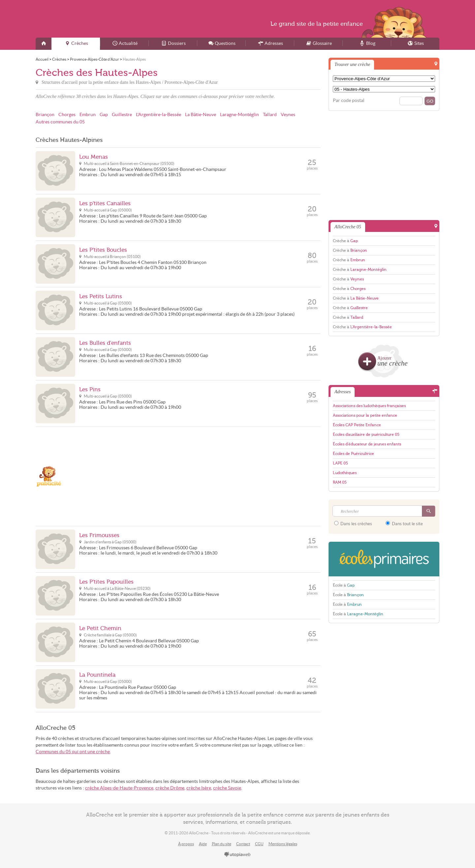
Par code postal (349, 100)
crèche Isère (199, 788)
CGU (259, 844)
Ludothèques (345, 473)
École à (344, 585)
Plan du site (222, 844)
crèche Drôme (170, 788)
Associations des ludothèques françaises (369, 406)
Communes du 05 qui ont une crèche (73, 752)
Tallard (270, 115)
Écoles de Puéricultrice (353, 454)
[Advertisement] (200, 476)
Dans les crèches (353, 524)
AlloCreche (100, 19)
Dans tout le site (404, 524)
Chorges (67, 115)
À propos (186, 844)
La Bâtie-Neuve (201, 115)
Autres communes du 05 (60, 122)
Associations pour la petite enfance (365, 415)
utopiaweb (237, 855)
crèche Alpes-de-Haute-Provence (119, 788)
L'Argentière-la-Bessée (158, 115)
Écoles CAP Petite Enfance (357, 425)
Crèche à (345, 241)
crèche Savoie (227, 788)
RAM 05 (340, 482)
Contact (243, 844)
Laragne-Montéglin (239, 115)
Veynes (288, 115)
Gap (104, 115)
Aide (203, 844)
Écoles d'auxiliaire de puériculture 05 (366, 434)
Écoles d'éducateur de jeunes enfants (367, 444)
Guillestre (122, 115)
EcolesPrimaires (384, 559)
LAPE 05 (340, 463)
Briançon (45, 115)
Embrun (88, 115)
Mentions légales (283, 844)
